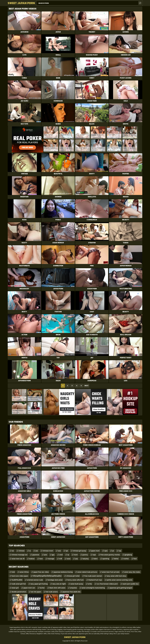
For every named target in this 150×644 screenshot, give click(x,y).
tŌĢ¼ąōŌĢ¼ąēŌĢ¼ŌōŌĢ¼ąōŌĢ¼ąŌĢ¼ (47, 576)
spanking (106, 559)
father (116, 559)
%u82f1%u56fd (17, 580)
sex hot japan (36, 592)
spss (106, 551)
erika (90, 584)
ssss (59, 551)
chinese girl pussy (80, 551)
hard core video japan (20, 576)
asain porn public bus (131, 584)
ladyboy (86, 559)
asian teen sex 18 (18, 559)
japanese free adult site (71, 592)
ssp (120, 551)
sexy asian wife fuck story (117, 576)
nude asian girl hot (19, 584)
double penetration (19, 592)
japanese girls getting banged (121, 588)
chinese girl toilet (73, 576)
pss (37, 551)
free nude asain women (93, 576)
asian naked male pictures (87, 572)
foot (135, 559)
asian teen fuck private (111, 572)
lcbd (13, 572)
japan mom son (29, 588)
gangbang (128, 555)
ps (113, 551)
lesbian (32, 559)
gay (53, 555)
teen (41, 559)
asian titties (24, 572)
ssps (94, 555)
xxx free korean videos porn (107, 584)
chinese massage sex (20, 555)
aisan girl (15, 588)
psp (77, 559)
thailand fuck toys (95, 580)
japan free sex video (41, 572)
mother (126, 559)
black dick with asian (57, 588)
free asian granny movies (110, 555)
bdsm (96, 559)
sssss (69, 559)
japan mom (95, 551)
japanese (36, 555)
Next (87, 386)
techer (42, 588)
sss (13, 551)
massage (51, 559)
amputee (73, 588)
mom (76, 555)
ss (30, 551)
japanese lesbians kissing (63, 572)
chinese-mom (48, 551)
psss (46, 555)
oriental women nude (35, 580)
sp (68, 555)
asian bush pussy (77, 584)
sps (67, 551)
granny (85, 555)
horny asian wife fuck (76, 580)
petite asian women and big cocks (120, 580)
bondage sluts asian (55, 580)
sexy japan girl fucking (39, 584)
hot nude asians (52, 592)
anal (61, 555)
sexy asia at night (59, 584)
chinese (22, 551)
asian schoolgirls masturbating (93, 588)
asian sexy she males (132, 572)
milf (61, 559)
